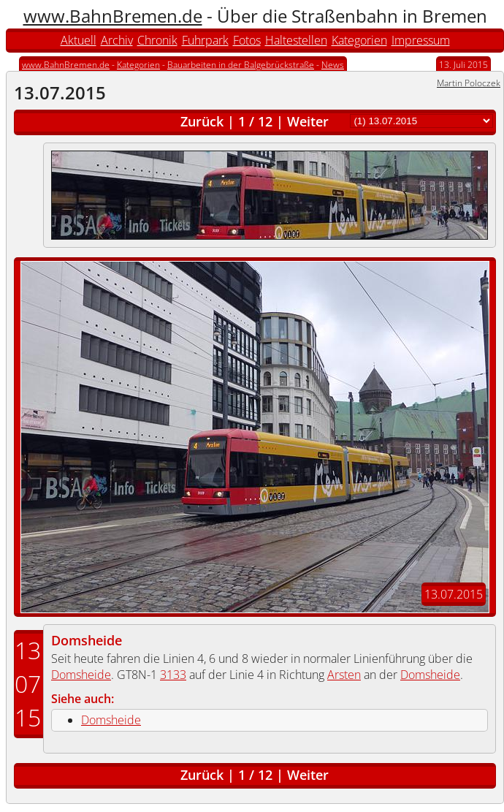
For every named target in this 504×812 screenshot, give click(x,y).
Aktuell (79, 40)
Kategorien (359, 40)
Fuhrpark (205, 40)
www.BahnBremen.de (113, 16)
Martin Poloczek (469, 83)
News (333, 65)
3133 (173, 675)
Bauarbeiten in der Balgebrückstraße (241, 65)
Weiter (308, 121)
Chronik (157, 40)
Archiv (117, 40)
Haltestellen (296, 40)
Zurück (202, 121)
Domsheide (87, 640)
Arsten (344, 675)
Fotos (247, 40)
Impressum (421, 40)
